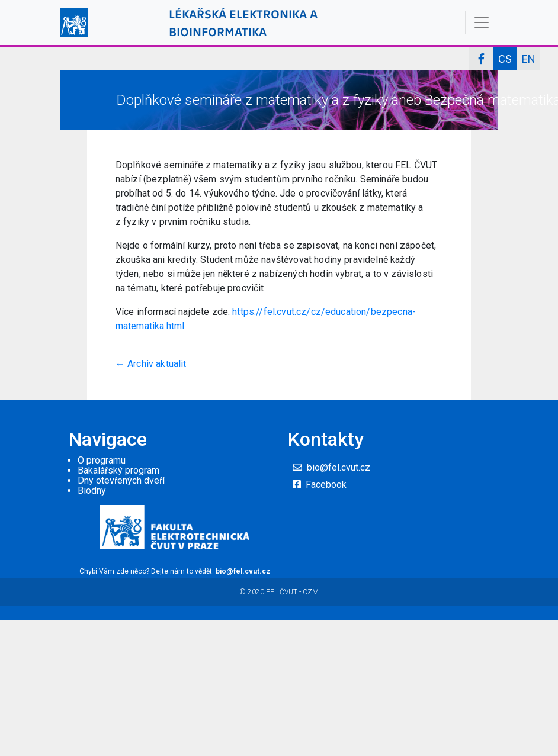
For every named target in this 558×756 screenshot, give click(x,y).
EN (529, 59)
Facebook (326, 485)
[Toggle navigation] (482, 22)
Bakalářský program (118, 470)
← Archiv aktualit (151, 364)
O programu (102, 460)
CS (505, 59)
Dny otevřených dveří (121, 480)
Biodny (92, 490)
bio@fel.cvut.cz (339, 467)
